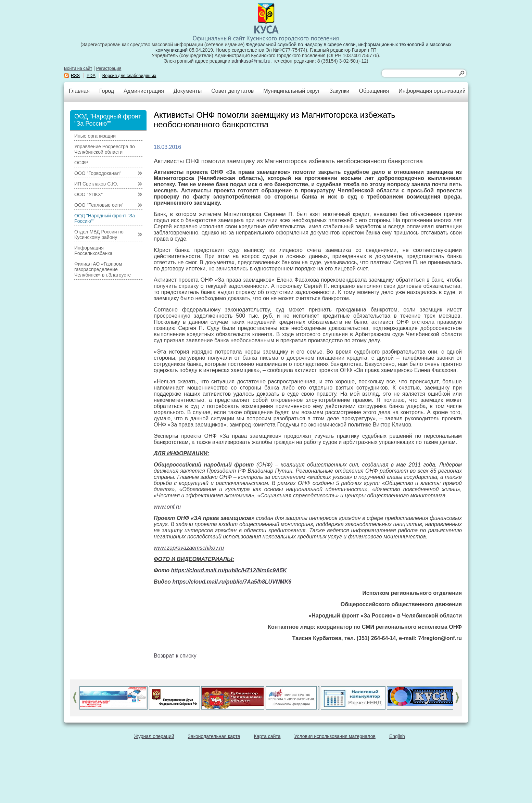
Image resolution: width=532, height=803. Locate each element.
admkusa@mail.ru (251, 61)
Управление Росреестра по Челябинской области (105, 149)
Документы (188, 91)
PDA (91, 76)
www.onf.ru (167, 507)
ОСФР (81, 163)
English (397, 736)
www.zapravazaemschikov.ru (189, 548)
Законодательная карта (214, 736)
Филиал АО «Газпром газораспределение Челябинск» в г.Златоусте (103, 269)
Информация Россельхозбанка (93, 251)
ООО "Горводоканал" (98, 173)
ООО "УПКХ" (88, 194)
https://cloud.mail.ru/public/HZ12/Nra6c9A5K (229, 570)
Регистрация (109, 68)
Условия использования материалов (335, 736)
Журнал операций (154, 736)
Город (107, 91)
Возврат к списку (175, 656)
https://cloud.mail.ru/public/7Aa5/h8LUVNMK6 (232, 582)
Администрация (144, 91)
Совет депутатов (232, 91)
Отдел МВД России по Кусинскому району (99, 234)
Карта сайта (267, 736)
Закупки (339, 91)
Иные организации (95, 136)
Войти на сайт (78, 68)
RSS (75, 76)
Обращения (374, 91)
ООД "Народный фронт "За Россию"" (105, 218)
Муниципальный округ (292, 91)
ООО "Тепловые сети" (99, 205)
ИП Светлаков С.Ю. (96, 184)
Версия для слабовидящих (129, 76)
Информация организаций (432, 91)
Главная (79, 91)
